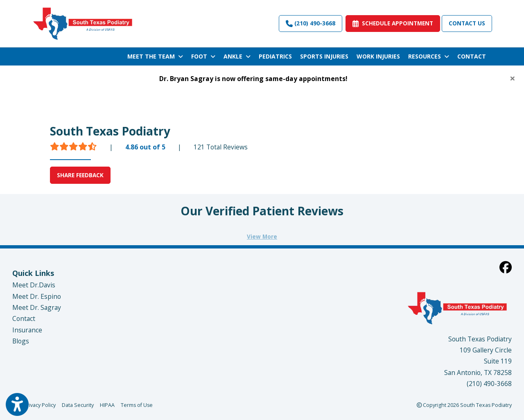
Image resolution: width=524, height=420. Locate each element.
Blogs (21, 341)
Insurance (27, 330)
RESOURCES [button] (429, 56)
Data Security (78, 405)
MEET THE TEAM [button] (155, 56)
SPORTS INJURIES (324, 56)
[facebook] (506, 267)
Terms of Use (137, 405)
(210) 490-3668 (311, 23)
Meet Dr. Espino (37, 296)
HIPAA (107, 405)
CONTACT (472, 56)
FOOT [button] (203, 56)
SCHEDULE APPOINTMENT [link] (393, 23)
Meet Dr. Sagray (37, 307)
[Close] (513, 78)
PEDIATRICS (275, 56)
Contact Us (467, 23)
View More (262, 236)
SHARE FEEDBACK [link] (80, 175)
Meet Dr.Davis (34, 285)
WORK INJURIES (378, 56)
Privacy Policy (40, 405)
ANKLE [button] (237, 56)
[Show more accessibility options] (17, 405)
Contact (24, 318)
